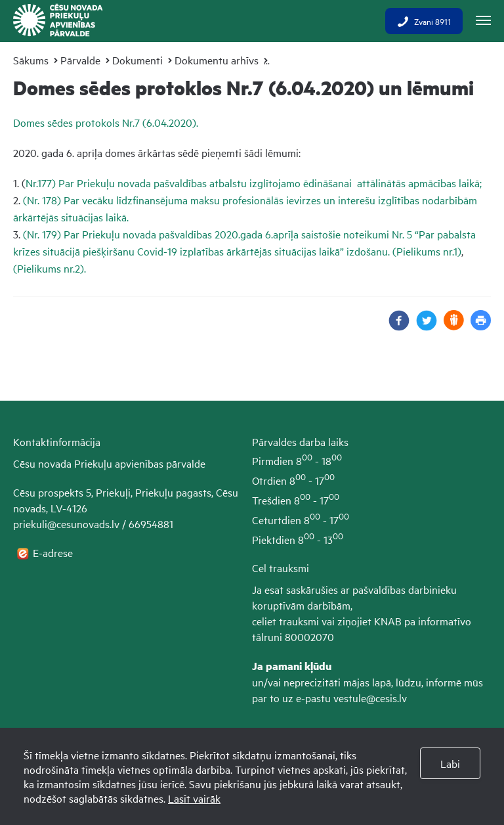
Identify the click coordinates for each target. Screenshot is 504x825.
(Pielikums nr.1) (427, 251)
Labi (450, 763)
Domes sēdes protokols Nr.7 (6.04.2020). (106, 122)
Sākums (31, 60)
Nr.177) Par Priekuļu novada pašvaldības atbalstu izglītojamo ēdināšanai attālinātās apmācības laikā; (254, 183)
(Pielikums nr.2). (50, 268)
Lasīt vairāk (194, 798)
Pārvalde (80, 60)
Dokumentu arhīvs (217, 60)
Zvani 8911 (424, 21)
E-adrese (54, 552)
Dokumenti (137, 60)
